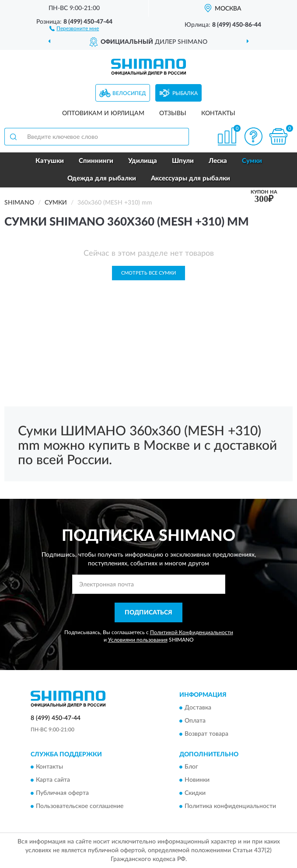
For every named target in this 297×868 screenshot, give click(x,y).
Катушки (50, 161)
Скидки (195, 794)
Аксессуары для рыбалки (190, 178)
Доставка (198, 708)
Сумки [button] (252, 161)
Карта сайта (53, 780)
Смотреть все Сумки (148, 273)
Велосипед (129, 93)
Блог (191, 767)
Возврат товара (206, 734)
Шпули (183, 161)
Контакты (218, 113)
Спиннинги (96, 161)
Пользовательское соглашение (80, 807)
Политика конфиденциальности (230, 807)
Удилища (143, 161)
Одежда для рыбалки (102, 178)
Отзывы (173, 113)
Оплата (195, 721)
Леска (218, 161)
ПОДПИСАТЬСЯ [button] (148, 613)
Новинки (197, 780)
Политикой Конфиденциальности (192, 632)
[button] (74, 28)
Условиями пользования (138, 640)
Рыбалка (185, 93)
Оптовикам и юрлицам (103, 113)
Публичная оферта (62, 794)
